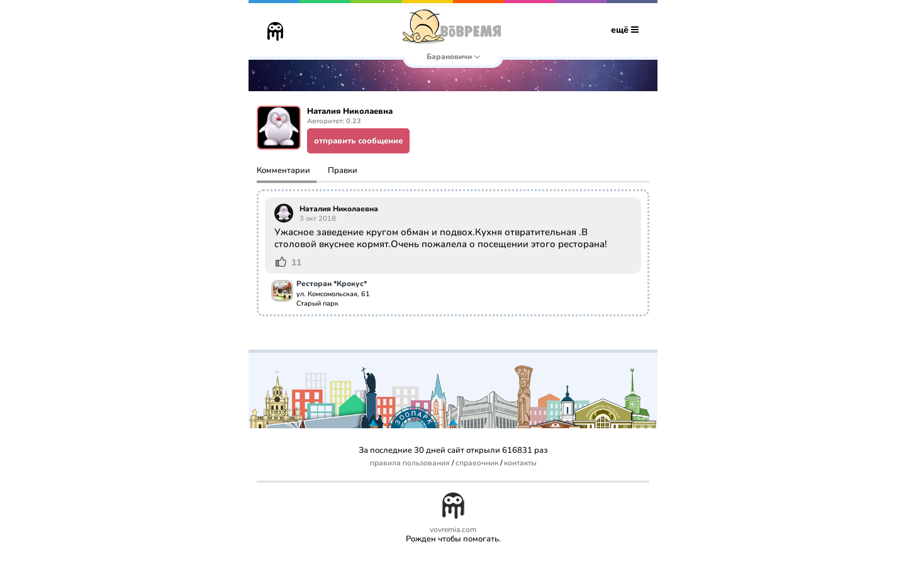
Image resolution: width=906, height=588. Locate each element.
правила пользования (410, 463)
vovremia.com (453, 530)
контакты (520, 463)
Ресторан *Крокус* (332, 284)
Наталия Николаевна (339, 209)
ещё (625, 30)
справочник (477, 463)
